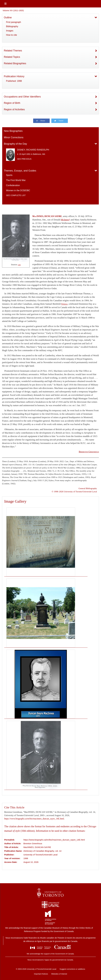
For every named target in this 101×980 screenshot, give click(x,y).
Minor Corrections (14, 137)
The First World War (16, 180)
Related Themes (13, 51)
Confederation (13, 185)
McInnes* (65, 220)
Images (10, 31)
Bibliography (12, 26)
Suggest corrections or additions (72, 969)
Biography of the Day (15, 144)
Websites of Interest (59, 974)
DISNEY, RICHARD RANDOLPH (33, 150)
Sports (9, 175)
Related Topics (12, 57)
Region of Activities (14, 109)
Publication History (14, 76)
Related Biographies (15, 63)
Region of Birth (12, 103)
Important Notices (41, 974)
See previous (24, 159)
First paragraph (14, 22)
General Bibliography (88, 488)
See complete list (16, 195)
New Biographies (13, 131)
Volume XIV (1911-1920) (13, 10)
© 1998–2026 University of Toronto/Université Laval (74, 492)
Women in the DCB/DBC (18, 190)
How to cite (11, 35)
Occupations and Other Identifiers (22, 97)
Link (19, 265)
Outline (8, 18)
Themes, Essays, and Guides (20, 171)
